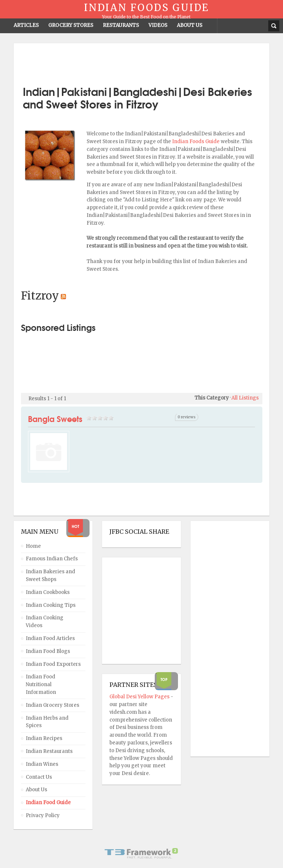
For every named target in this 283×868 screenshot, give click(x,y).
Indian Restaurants (49, 751)
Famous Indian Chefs (52, 559)
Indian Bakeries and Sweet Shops (50, 575)
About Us (36, 790)
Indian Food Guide (48, 803)
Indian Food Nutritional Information (41, 684)
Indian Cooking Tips (51, 605)
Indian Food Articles (50, 638)
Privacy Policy (43, 815)
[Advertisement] (141, 62)
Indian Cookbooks (48, 592)
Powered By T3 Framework (141, 853)
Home (33, 546)
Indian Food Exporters (53, 664)
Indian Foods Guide (196, 141)
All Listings (245, 398)
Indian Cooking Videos (45, 622)
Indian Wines (42, 764)
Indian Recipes (44, 738)
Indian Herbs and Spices (47, 722)
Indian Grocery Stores (53, 705)
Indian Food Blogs (48, 651)
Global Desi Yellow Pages (140, 697)
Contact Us (39, 777)
